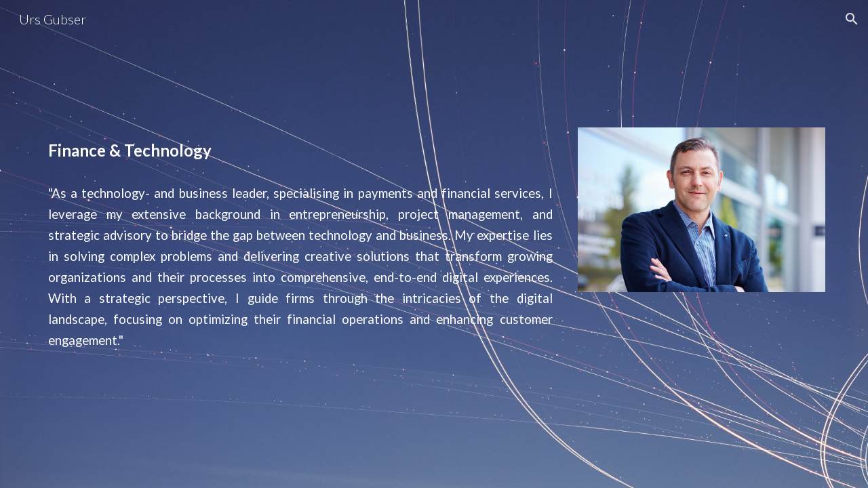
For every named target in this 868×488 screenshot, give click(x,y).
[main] (300, 150)
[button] (852, 19)
